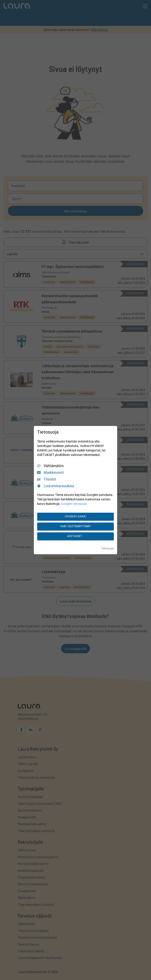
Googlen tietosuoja (74, 504)
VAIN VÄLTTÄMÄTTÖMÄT (75, 526)
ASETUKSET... (75, 536)
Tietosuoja (107, 548)
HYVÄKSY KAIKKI (76, 516)
